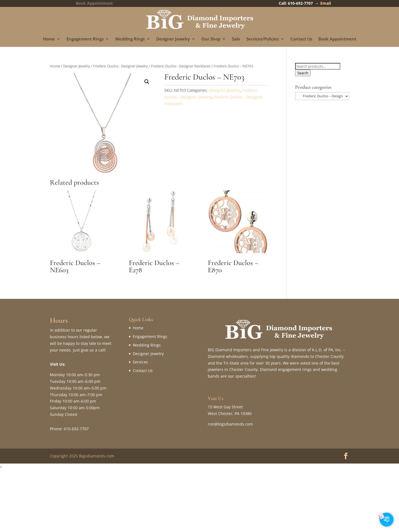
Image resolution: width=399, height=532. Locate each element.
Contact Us (301, 39)
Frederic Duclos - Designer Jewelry (121, 66)
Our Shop (211, 39)
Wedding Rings (130, 39)
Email (326, 3)
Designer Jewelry (173, 39)
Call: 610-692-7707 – (300, 3)
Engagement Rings (85, 39)
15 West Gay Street (225, 407)
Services (140, 362)
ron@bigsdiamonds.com (230, 424)
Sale (236, 39)
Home (49, 39)
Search (303, 73)
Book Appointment (337, 39)
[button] (147, 82)
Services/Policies (263, 39)
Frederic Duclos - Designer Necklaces (181, 66)
